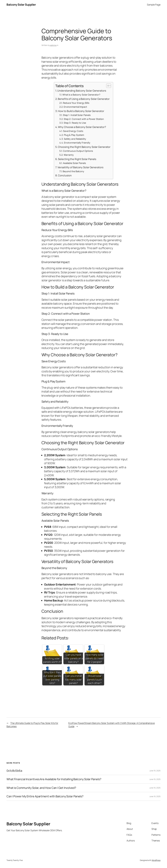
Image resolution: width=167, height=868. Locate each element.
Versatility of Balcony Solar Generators (80, 167)
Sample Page (154, 5)
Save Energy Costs (73, 131)
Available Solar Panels (74, 163)
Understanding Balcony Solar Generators (82, 91)
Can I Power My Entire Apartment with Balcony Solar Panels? (45, 796)
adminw (53, 45)
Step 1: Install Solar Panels (77, 115)
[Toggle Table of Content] (107, 86)
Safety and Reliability (75, 139)
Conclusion (65, 175)
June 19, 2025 (155, 771)
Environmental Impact (75, 107)
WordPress (156, 860)
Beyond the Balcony (73, 171)
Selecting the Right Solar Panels (77, 159)
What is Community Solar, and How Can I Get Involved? (41, 788)
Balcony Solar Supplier (21, 5)
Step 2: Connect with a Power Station (84, 119)
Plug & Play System (74, 135)
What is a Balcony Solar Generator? (81, 95)
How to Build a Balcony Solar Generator (81, 111)
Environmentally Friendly (77, 143)
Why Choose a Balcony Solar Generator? (82, 127)
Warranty (69, 155)
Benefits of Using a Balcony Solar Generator (84, 99)
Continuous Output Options (78, 151)
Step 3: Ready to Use (75, 123)
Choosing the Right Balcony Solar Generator (84, 147)
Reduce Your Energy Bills (76, 103)
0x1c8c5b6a (14, 771)
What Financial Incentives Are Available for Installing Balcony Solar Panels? (54, 779)
